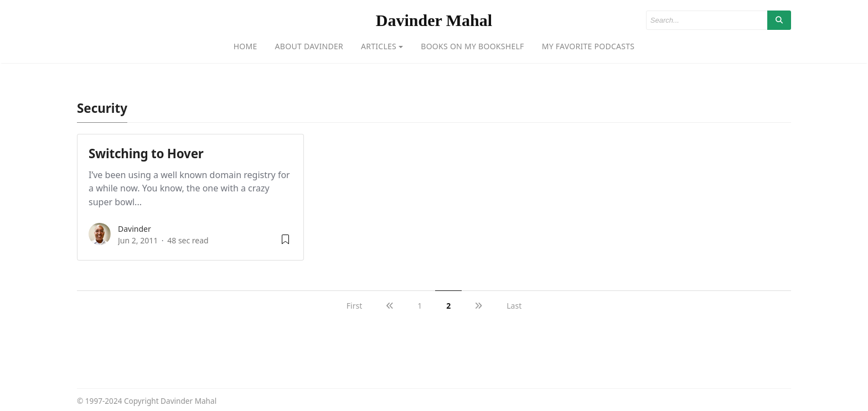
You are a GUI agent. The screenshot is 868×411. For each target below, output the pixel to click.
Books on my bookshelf (472, 46)
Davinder (135, 229)
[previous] (390, 306)
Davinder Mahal (434, 20)
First (354, 306)
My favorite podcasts (588, 46)
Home (246, 46)
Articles (379, 46)
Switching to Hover (146, 154)
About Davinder (309, 46)
